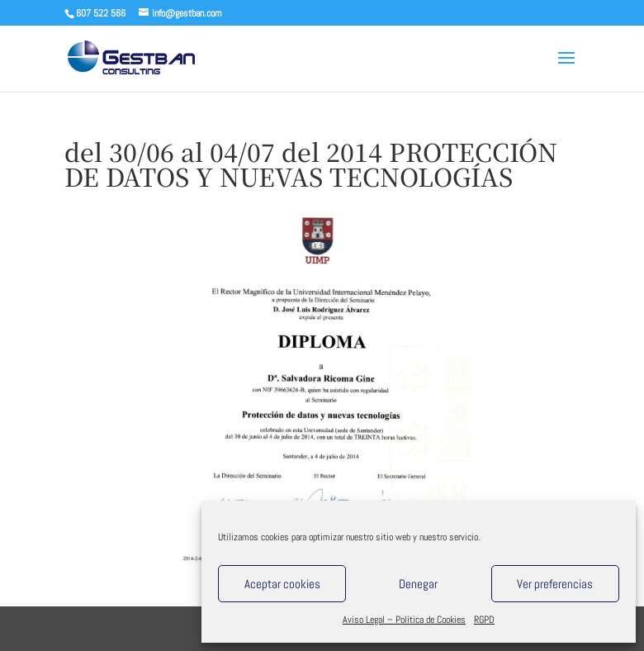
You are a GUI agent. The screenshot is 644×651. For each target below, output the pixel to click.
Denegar (418, 584)
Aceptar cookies (282, 584)
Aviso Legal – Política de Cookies (404, 620)
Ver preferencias (555, 584)
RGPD (484, 620)
